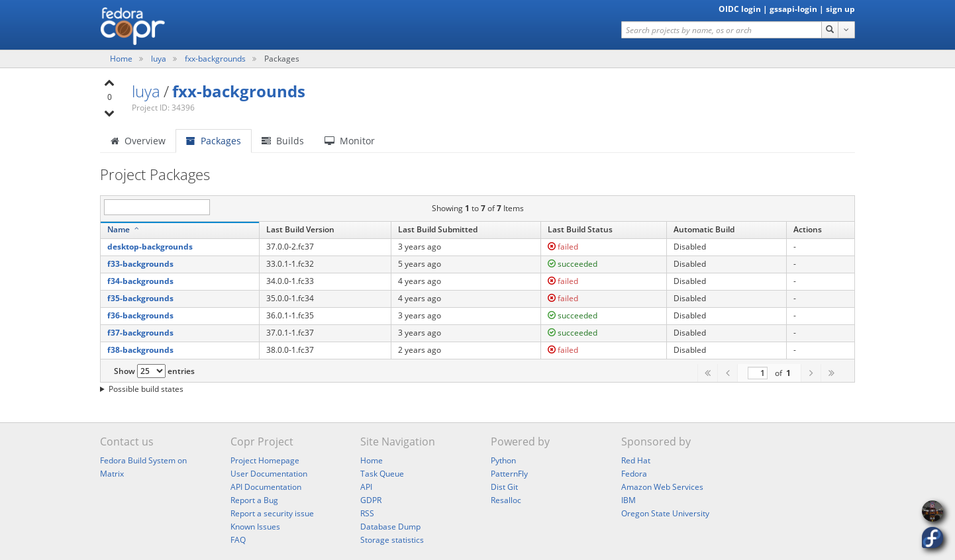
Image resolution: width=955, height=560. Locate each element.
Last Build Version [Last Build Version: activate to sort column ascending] (300, 229)
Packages (214, 141)
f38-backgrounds (140, 350)
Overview (138, 141)
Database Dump (390, 527)
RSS (367, 513)
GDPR (371, 500)
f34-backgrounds (140, 281)
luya (160, 59)
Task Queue (382, 474)
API (366, 487)
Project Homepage (265, 460)
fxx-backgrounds (216, 59)
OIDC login (740, 9)
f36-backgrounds (140, 315)
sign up (840, 9)
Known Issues (255, 527)
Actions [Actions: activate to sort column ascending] (808, 229)
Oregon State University (665, 513)
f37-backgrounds (140, 333)
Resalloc (506, 500)
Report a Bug (254, 500)
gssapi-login (793, 9)
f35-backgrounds (140, 298)
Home (122, 59)
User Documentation (269, 474)
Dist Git (504, 487)
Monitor (350, 141)
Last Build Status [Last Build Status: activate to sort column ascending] (580, 229)
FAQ (238, 540)
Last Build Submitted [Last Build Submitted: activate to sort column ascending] (438, 229)
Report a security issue (272, 513)
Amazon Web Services (662, 487)
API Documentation (266, 487)
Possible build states (146, 389)
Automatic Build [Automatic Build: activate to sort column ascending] (704, 229)
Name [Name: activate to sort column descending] (119, 229)
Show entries (154, 371)
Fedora (634, 474)
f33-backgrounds (140, 264)
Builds (283, 141)
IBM (628, 500)
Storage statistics (392, 540)
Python (503, 460)
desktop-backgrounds (150, 247)
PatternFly (509, 474)
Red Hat (636, 460)
